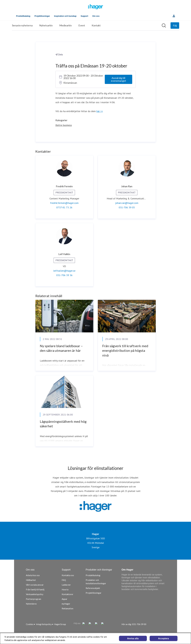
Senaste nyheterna (22, 25)
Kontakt (96, 25)
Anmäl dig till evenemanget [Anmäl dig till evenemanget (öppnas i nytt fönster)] (118, 79)
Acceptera (163, 638)
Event (82, 25)
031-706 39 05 (127, 207)
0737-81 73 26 (64, 207)
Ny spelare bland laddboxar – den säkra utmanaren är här (61, 348)
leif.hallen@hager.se (64, 271)
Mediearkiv (66, 25)
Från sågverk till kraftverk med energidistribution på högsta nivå (125, 351)
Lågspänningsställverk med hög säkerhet (63, 424)
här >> (100, 111)
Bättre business (64, 125)
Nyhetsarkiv (46, 25)
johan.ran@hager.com (127, 203)
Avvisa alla (133, 638)
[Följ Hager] (175, 26)
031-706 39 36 (64, 275)
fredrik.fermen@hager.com (64, 203)
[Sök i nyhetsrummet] (164, 26)
